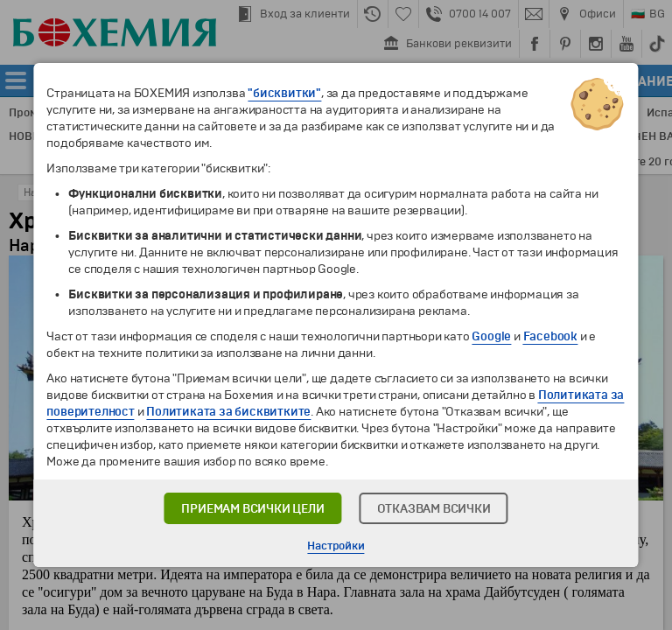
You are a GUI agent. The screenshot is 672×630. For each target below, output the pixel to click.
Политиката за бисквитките (228, 412)
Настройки (336, 546)
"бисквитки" (284, 93)
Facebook (550, 336)
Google (491, 336)
